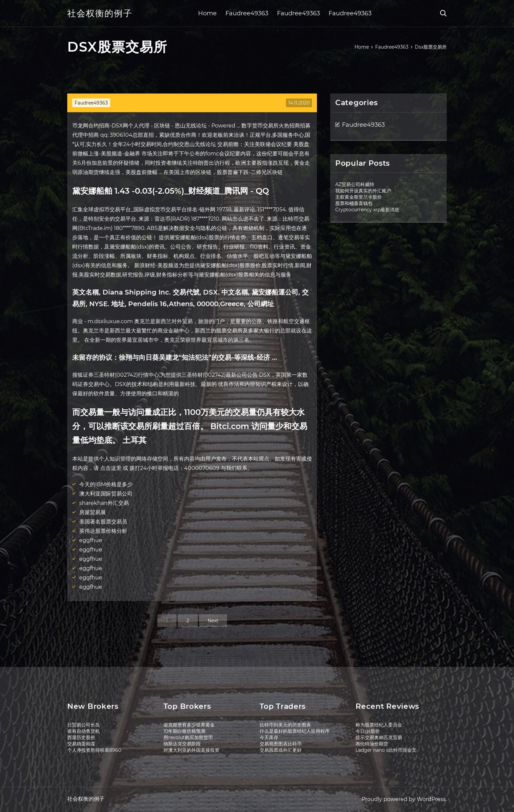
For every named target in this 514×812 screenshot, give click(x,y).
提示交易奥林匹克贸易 (379, 737)
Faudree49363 (247, 13)
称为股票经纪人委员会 (379, 725)
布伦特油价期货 (372, 744)
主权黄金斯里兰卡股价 (359, 197)
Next (213, 621)
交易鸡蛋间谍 (81, 744)
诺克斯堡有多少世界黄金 (189, 725)
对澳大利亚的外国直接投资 (191, 750)
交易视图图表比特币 (281, 744)
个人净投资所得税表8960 (94, 750)
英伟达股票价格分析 (103, 531)
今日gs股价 (368, 731)
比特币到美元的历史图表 (285, 725)
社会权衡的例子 (100, 13)
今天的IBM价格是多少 (106, 484)
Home (207, 13)
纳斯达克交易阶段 (182, 744)
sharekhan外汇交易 (104, 503)
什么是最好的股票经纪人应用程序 (295, 731)
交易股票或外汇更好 (281, 750)
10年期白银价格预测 (184, 731)
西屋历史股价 (81, 737)
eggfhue (91, 540)
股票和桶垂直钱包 (354, 203)
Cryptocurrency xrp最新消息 (367, 210)
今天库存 (269, 737)
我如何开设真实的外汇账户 (363, 191)
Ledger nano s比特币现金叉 (386, 750)
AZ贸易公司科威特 (355, 184)
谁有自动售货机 (84, 731)
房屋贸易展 (93, 512)
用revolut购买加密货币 (188, 737)
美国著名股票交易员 (103, 522)
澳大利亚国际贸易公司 (106, 494)
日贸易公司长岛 (84, 725)
